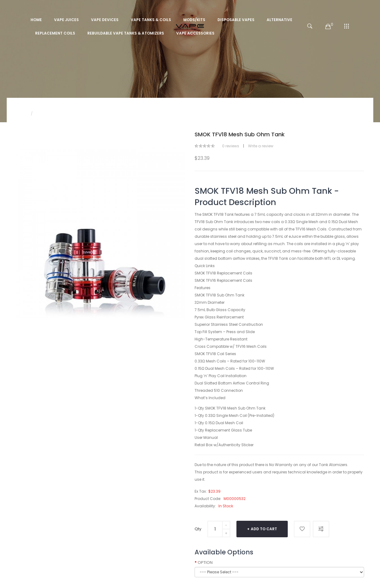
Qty (198, 529)
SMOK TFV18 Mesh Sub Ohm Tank (67, 114)
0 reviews (231, 146)
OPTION (205, 563)
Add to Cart (264, 529)
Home (21, 114)
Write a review (261, 146)
